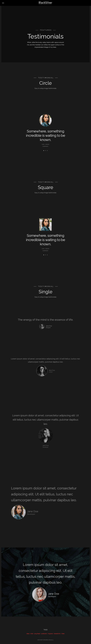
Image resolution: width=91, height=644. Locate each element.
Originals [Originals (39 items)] (50, 634)
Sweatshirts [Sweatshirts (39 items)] (57, 634)
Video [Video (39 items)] (63, 634)
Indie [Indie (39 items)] (32, 634)
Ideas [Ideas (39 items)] (28, 634)
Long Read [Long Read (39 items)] (37, 634)
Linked (51, 372)
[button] (44, 151)
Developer (45, 447)
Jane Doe (52, 370)
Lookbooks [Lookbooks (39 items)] (44, 634)
